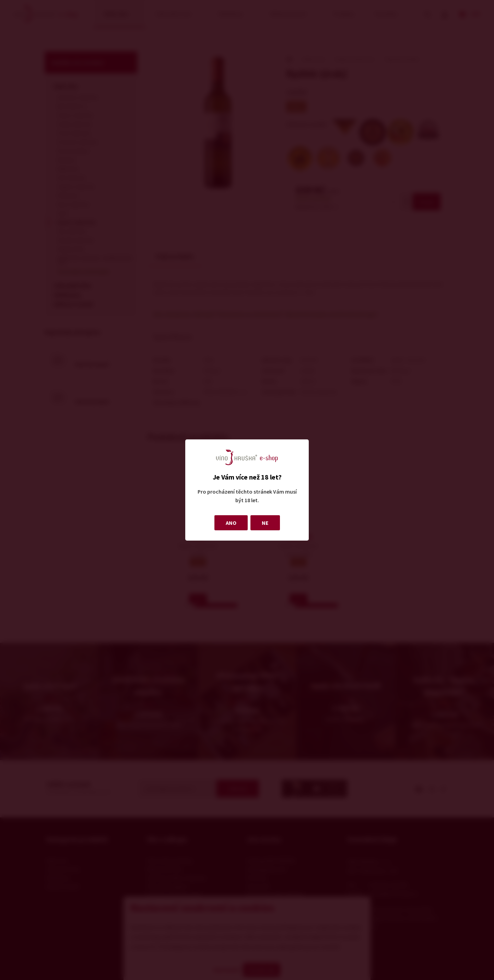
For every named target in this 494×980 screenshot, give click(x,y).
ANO (231, 523)
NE (265, 523)
